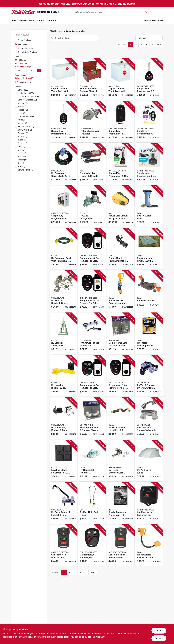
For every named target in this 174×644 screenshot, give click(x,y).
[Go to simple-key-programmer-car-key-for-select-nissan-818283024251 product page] (64, 206)
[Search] (146, 12)
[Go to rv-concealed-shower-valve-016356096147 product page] (149, 418)
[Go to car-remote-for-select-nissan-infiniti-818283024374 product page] (121, 545)
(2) (21, 120)
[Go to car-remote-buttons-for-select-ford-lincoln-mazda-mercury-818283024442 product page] (149, 503)
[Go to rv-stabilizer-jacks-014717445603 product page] (64, 333)
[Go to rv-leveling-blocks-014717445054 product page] (64, 376)
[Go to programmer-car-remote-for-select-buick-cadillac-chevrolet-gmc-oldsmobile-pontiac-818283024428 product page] (92, 376)
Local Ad (51, 20)
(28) (28, 97)
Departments (26, 20)
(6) (23, 103)
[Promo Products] (16, 40)
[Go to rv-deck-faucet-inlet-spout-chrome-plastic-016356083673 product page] (64, 503)
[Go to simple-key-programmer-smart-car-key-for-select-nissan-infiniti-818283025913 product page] (149, 122)
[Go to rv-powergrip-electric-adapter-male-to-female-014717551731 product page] (149, 545)
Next (159, 45)
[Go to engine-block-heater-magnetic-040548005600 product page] (121, 249)
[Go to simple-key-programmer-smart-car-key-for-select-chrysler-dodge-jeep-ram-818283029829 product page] (121, 122)
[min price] (20, 71)
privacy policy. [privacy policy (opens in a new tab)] (26, 637)
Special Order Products (28, 52)
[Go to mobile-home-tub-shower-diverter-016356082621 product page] (92, 418)
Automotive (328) (24, 82)
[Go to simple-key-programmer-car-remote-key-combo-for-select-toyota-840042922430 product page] (149, 79)
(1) (23, 137)
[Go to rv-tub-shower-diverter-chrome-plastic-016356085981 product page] (149, 376)
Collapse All (19, 78)
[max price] (31, 71)
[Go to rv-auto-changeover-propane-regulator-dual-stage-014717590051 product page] (92, 206)
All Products (23, 44)
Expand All (30, 78)
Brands (41, 20)
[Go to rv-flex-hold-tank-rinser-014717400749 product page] (92, 503)
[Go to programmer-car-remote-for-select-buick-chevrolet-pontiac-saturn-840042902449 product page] (121, 376)
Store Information (153, 20)
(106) (26, 93)
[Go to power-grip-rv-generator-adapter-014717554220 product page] (121, 291)
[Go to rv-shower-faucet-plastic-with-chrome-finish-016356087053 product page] (92, 333)
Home (14, 20)
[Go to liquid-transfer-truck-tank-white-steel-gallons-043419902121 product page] (121, 79)
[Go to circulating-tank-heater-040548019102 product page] (92, 164)
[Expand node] (16, 82)
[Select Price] (39, 71)
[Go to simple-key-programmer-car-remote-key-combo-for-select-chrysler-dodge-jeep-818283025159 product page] (121, 164)
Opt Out (159, 638)
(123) (23, 90)
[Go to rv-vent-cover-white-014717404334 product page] (149, 461)
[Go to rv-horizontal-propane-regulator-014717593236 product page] (92, 461)
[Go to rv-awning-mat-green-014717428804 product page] (149, 249)
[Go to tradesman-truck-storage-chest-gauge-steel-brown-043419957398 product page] (92, 79)
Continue (159, 631)
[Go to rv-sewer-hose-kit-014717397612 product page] (149, 291)
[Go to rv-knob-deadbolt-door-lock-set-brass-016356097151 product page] (64, 291)
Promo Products (24, 40)
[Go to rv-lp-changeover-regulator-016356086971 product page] (92, 122)
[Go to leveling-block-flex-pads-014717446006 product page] (64, 461)
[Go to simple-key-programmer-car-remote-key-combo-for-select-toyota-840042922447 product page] (64, 122)
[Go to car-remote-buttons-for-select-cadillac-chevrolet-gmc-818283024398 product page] (92, 545)
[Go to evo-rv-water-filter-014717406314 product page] (149, 206)
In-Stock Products (25, 48)
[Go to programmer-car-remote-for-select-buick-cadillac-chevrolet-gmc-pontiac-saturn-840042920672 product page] (92, 249)
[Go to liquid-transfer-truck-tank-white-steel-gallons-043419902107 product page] (64, 79)
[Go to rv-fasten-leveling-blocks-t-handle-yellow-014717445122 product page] (149, 333)
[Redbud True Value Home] (23, 12)
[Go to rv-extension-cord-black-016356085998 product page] (64, 164)
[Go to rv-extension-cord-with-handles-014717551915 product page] (64, 249)
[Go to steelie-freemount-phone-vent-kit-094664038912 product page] (121, 503)
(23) (27, 100)
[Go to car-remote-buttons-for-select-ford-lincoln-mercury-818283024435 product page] (64, 545)
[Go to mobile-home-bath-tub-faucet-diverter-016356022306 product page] (121, 333)
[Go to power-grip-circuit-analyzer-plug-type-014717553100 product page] (121, 206)
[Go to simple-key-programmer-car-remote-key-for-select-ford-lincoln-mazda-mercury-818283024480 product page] (149, 164)
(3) (23, 110)
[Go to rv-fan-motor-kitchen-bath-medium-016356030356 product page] (64, 418)
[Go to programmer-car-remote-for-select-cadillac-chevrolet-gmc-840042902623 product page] (92, 291)
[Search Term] (111, 12)
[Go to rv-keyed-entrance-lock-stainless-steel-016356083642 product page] (121, 461)
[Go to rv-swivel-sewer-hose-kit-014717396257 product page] (121, 418)
